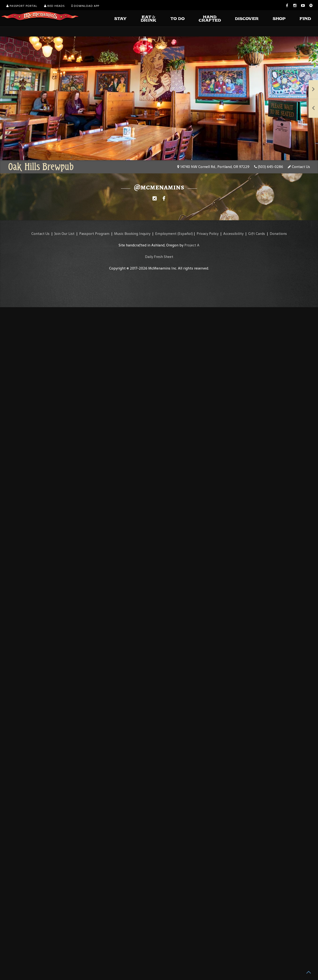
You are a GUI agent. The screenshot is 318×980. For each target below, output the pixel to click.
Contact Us (299, 167)
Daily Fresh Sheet (159, 257)
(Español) (185, 234)
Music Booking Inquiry (132, 234)
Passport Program (94, 234)
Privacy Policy (208, 234)
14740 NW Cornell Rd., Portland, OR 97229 (213, 167)
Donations (278, 234)
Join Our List (64, 234)
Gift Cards (257, 234)
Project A (192, 245)
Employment (166, 234)
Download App (85, 6)
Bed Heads (54, 6)
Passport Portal (22, 6)
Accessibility (233, 234)
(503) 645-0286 (269, 167)
